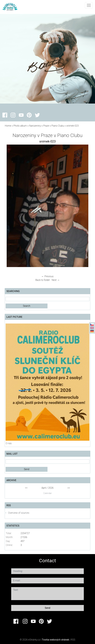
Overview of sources (19, 513)
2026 (51, 488)
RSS (73, 640)
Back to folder (43, 280)
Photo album (20, 126)
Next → (56, 280)
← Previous (47, 276)
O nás (9, 443)
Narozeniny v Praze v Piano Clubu (47, 126)
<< (26, 488)
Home (8, 126)
